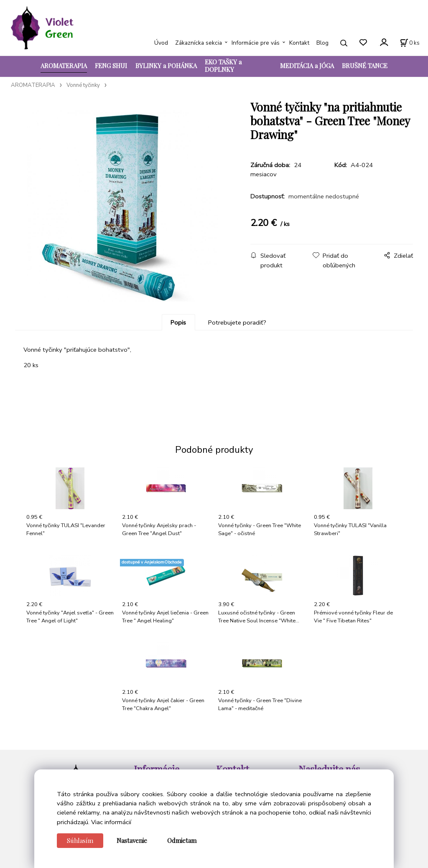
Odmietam (182, 840)
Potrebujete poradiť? (237, 322)
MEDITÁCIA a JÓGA (307, 66)
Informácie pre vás (256, 43)
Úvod (161, 43)
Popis (178, 322)
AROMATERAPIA (64, 66)
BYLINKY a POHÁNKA (166, 66)
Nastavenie (132, 840)
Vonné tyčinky (83, 85)
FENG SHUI (111, 66)
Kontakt (299, 43)
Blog (322, 43)
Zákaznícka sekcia (199, 43)
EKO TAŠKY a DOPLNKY (223, 66)
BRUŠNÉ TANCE (365, 66)
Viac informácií (111, 822)
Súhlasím (80, 840)
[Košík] (410, 43)
